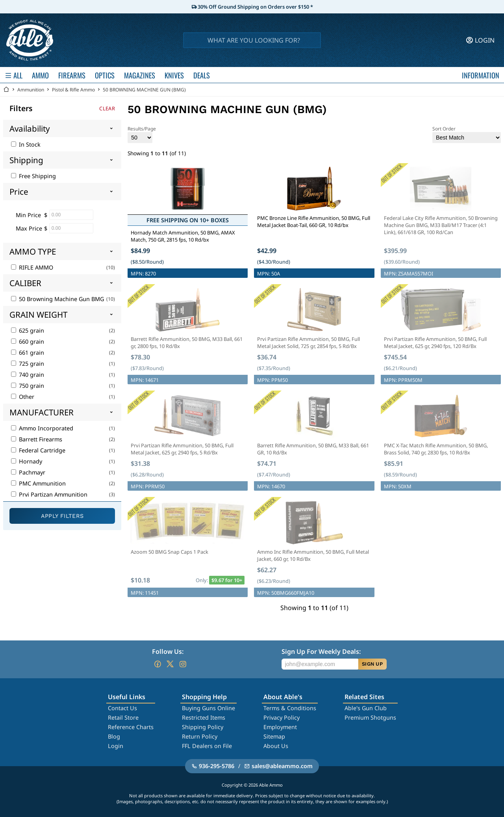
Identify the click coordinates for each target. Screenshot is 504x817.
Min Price (28, 215)
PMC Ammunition (38, 483)
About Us (276, 746)
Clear (107, 108)
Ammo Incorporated (42, 428)
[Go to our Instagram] (183, 664)
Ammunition (31, 90)
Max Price (29, 228)
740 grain (28, 375)
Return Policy (200, 736)
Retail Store (123, 717)
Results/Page (142, 134)
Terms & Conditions (290, 708)
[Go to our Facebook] (157, 664)
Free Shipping (33, 176)
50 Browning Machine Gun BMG (57, 299)
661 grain (28, 353)
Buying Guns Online (208, 708)
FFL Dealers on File (207, 746)
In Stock (26, 144)
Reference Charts (131, 727)
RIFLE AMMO (32, 267)
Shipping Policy (203, 727)
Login (116, 746)
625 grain (28, 330)
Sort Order (467, 134)
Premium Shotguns (370, 717)
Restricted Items (204, 717)
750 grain (28, 386)
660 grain (28, 342)
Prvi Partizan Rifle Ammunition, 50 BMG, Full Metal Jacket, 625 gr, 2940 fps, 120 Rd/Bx (435, 342)
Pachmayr (28, 472)
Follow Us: (168, 651)
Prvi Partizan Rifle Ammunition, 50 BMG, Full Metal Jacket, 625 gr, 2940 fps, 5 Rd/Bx (182, 449)
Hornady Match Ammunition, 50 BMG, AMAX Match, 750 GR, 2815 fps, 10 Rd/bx (183, 236)
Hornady (27, 461)
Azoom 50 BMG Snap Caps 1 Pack (170, 552)
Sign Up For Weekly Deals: (321, 651)
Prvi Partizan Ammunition (49, 494)
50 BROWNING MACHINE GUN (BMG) (144, 90)
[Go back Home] (6, 90)
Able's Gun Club (366, 708)
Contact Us (122, 708)
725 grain (28, 364)
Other (23, 397)
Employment (280, 727)
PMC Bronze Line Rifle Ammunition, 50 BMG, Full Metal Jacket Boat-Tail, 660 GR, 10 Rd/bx (314, 221)
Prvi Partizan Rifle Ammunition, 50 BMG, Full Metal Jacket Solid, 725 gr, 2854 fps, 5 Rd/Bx (309, 342)
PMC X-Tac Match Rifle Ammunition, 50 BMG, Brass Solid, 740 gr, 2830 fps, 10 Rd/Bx (436, 449)
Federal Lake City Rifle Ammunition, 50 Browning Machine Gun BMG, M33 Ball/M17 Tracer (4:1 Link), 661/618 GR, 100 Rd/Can (441, 225)
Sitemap (274, 736)
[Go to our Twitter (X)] (170, 664)
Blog (114, 736)
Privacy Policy (282, 717)
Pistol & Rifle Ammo (73, 90)
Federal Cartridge (38, 450)
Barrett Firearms (37, 439)
